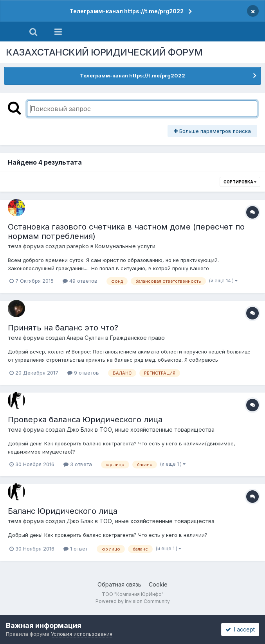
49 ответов (80, 281)
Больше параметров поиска (212, 131)
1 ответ (76, 549)
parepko (78, 246)
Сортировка (240, 182)
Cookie (158, 584)
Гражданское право (137, 338)
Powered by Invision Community (133, 601)
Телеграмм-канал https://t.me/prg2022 (127, 11)
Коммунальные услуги (125, 246)
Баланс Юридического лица (63, 511)
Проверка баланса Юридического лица (85, 420)
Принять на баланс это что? (63, 328)
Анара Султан (85, 338)
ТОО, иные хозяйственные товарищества (157, 430)
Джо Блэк (80, 430)
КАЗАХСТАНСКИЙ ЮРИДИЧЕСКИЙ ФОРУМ (104, 52)
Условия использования (82, 634)
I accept (240, 629)
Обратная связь (119, 584)
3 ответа (78, 464)
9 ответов (83, 373)
